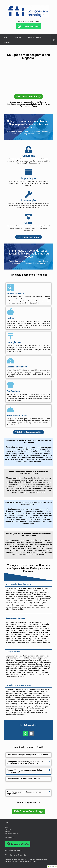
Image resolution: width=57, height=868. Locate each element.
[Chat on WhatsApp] (28, 29)
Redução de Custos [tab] (14, 652)
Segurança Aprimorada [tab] (16, 618)
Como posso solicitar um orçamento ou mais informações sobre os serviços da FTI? (25, 762)
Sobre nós (8, 829)
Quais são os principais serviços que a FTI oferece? (27, 755)
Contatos (7, 43)
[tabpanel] (28, 600)
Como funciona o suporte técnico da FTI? (23, 779)
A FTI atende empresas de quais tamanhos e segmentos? (25, 793)
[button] (28, 755)
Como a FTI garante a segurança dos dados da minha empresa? (26, 771)
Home (6, 37)
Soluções (18, 37)
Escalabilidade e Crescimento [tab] (18, 685)
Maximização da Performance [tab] (18, 584)
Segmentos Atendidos (35, 37)
